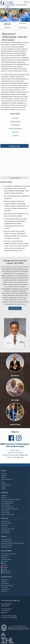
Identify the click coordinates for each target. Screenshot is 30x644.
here (24, 109)
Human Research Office (7, 541)
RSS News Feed (6, 571)
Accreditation (4, 496)
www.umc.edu (4, 612)
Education (22, 23)
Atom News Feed (6, 573)
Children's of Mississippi (7, 523)
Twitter (4, 563)
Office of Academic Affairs (7, 501)
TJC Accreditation (5, 589)
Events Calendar (5, 556)
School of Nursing (5, 513)
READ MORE (15, 308)
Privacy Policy (4, 587)
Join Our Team (15, 425)
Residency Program (15, 121)
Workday (3, 489)
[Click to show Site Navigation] (28, 2)
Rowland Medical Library (7, 503)
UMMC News (4, 558)
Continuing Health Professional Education (11, 499)
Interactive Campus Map (7, 479)
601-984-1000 (14, 616)
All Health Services (5, 521)
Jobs (2, 481)
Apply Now (4, 498)
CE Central (4, 474)
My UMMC (4, 483)
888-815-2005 (14, 618)
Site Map (3, 487)
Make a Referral (15, 125)
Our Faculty (15, 118)
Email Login (4, 476)
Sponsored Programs (6, 547)
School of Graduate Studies (7, 507)
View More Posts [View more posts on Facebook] (14, 178)
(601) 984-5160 (18, 457)
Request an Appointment (15, 128)
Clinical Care (22, 28)
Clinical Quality (5, 525)
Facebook (4, 561)
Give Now (3, 477)
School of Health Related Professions (10, 509)
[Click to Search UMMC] (25, 2)
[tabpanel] (15, 14)
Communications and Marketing (9, 554)
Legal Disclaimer (5, 584)
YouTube (4, 565)
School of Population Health (8, 515)
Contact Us (15, 135)
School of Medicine (5, 511)
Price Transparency (6, 531)
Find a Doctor (4, 527)
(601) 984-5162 (23, 455)
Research (7, 28)
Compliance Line (5, 580)
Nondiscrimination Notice (7, 585)
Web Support (4, 591)
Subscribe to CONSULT (6, 560)
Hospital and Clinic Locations (8, 529)
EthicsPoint (4, 582)
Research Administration (7, 545)
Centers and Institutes (6, 539)
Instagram (5, 567)
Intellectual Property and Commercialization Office (13, 543)
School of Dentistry (6, 505)
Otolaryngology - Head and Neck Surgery (16, 6)
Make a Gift (15, 132)
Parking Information (6, 485)
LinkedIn (4, 569)
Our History (15, 376)
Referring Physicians (6, 533)
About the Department (7, 24)
